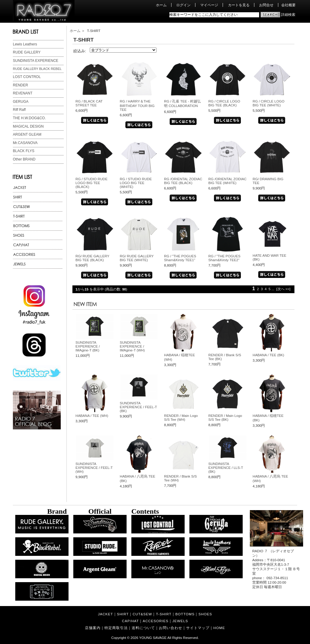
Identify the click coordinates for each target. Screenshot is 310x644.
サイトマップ (198, 628)
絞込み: (80, 51)
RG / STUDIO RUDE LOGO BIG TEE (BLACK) (91, 183)
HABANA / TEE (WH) (92, 416)
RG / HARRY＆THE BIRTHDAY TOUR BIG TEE (137, 105)
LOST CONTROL (27, 77)
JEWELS (180, 621)
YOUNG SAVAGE (153, 638)
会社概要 (288, 5)
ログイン (183, 5)
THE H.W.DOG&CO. (29, 118)
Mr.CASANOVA (25, 143)
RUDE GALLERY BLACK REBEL (37, 69)
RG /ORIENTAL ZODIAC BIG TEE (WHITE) (227, 181)
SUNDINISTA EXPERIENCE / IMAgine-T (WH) (132, 346)
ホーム (161, 5)
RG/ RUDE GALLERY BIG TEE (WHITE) (137, 258)
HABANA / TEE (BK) (268, 355)
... (273, 289)
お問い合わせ (171, 628)
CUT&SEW (142, 614)
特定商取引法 (116, 628)
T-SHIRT (164, 614)
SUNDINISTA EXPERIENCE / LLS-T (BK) (226, 468)
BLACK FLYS (24, 151)
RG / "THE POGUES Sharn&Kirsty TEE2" (224, 258)
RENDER (20, 85)
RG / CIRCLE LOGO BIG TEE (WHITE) (268, 103)
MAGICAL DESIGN (28, 126)
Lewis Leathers (25, 44)
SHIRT (123, 614)
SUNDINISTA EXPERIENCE (36, 61)
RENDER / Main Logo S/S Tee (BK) (225, 417)
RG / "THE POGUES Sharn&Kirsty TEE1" (180, 258)
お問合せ (266, 5)
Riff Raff (19, 110)
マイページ (209, 5)
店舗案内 (93, 628)
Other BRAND (24, 159)
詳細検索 (288, 14)
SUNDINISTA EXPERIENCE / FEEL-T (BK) (138, 407)
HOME (219, 628)
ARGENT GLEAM (27, 134)
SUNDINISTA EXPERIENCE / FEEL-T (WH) (94, 468)
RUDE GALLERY (27, 52)
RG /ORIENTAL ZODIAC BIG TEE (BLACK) (183, 181)
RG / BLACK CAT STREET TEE (89, 103)
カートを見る (239, 5)
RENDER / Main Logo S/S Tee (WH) (181, 417)
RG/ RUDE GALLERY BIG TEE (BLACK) (92, 258)
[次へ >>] (283, 289)
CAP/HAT (130, 621)
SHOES (205, 614)
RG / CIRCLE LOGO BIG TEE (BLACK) (224, 103)
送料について (143, 628)
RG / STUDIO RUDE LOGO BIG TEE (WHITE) (136, 183)
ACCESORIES (156, 621)
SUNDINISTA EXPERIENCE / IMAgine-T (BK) (88, 346)
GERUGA (21, 102)
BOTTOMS (185, 614)
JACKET (105, 614)
